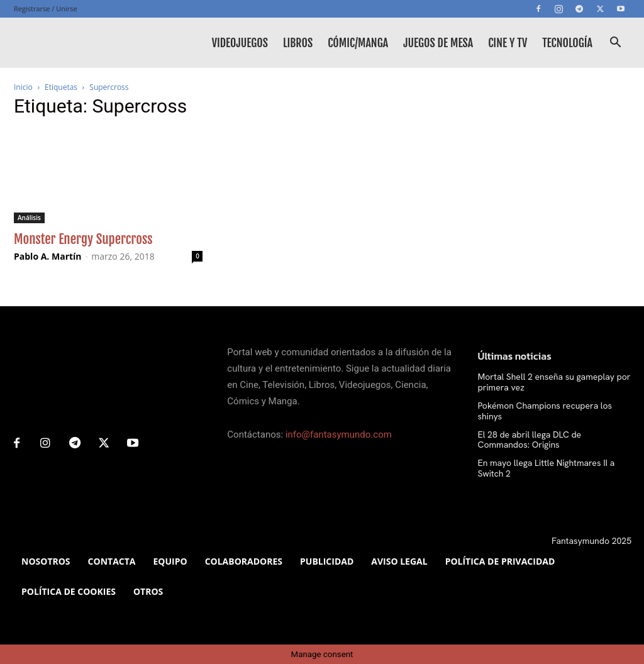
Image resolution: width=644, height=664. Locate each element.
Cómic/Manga (358, 43)
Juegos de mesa (438, 43)
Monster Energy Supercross (83, 239)
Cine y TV (508, 43)
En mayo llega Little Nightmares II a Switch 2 (547, 468)
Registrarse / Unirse (46, 8)
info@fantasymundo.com (339, 434)
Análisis (29, 218)
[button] (615, 44)
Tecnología (567, 43)
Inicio (23, 87)
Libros (298, 43)
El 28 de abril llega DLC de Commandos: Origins (530, 440)
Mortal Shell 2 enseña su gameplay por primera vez (554, 382)
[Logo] (70, 43)
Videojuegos (240, 43)
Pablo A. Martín (48, 256)
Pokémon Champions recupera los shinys (545, 411)
